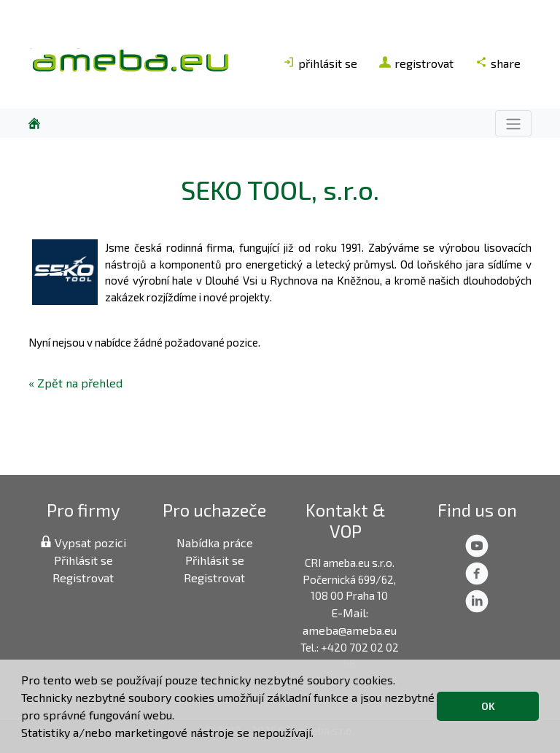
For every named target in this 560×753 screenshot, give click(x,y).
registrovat (416, 63)
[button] (319, 735)
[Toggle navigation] (513, 123)
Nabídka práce (215, 542)
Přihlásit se (83, 560)
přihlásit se (320, 63)
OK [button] (488, 706)
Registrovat (83, 578)
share (498, 63)
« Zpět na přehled (75, 383)
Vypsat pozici (83, 542)
